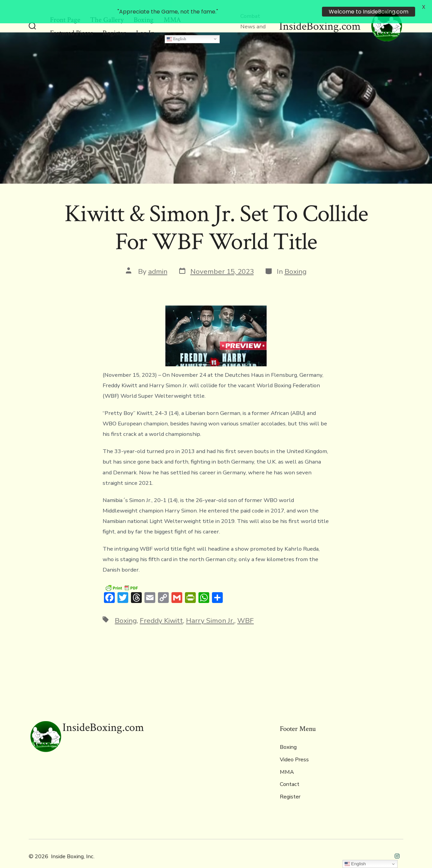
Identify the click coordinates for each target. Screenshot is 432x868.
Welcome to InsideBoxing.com (369, 12)
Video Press (294, 748)
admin (158, 260)
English (177, 27)
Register (290, 785)
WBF (246, 609)
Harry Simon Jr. (210, 609)
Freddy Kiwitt (161, 609)
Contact (290, 773)
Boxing (295, 260)
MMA (287, 760)
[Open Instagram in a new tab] (397, 845)
